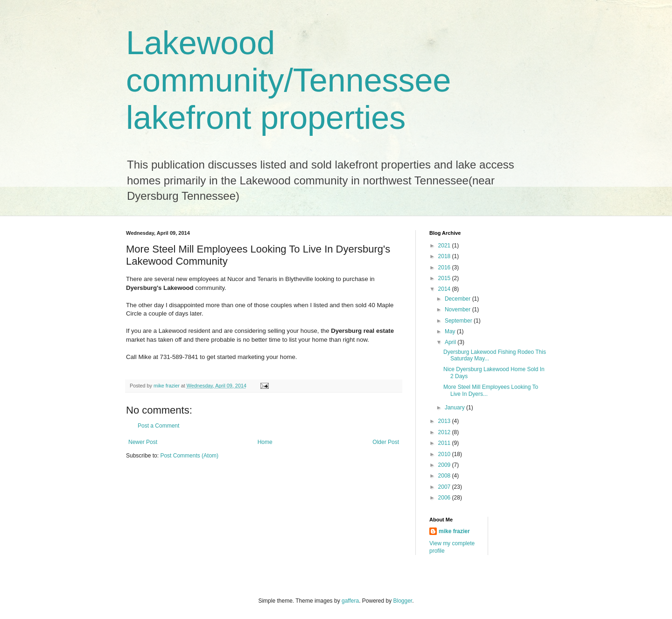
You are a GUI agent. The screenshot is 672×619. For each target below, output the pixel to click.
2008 (445, 476)
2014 (445, 289)
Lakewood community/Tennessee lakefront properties (288, 80)
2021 (445, 246)
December (458, 299)
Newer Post (143, 442)
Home (265, 442)
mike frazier (454, 531)
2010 (445, 454)
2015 (445, 278)
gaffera (350, 601)
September (459, 321)
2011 (445, 443)
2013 (445, 421)
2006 (445, 498)
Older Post (386, 442)
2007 (445, 487)
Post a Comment (158, 426)
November (458, 309)
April (451, 342)
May (451, 331)
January (455, 408)
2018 (445, 256)
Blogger (403, 601)
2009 (445, 465)
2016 (445, 267)
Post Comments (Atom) (189, 456)
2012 (445, 432)
